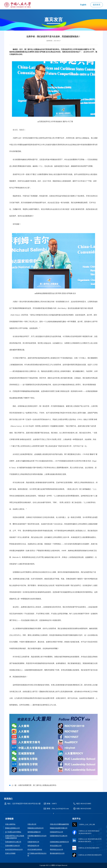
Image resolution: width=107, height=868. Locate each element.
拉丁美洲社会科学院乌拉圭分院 (37, 854)
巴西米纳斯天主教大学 (12, 846)
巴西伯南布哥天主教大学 (13, 842)
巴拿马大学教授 (10, 853)
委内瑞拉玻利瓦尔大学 (57, 853)
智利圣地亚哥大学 (33, 846)
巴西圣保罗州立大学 (56, 832)
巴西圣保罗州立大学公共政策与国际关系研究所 (15, 837)
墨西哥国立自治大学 (56, 850)
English (83, 5)
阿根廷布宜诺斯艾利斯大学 (59, 828)
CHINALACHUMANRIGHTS (86, 848)
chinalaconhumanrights (87, 855)
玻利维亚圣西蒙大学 (34, 832)
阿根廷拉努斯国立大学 (12, 828)
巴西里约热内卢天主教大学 (59, 836)
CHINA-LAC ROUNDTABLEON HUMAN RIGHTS (87, 840)
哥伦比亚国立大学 (56, 846)
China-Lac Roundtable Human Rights (86, 832)
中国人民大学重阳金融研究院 (59, 824)
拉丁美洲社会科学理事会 (13, 832)
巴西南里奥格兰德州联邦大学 (59, 842)
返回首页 (97, 5)
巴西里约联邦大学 (33, 842)
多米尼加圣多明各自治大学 (14, 850)
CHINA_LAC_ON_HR (84, 824)
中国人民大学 (32, 824)
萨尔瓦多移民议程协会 (35, 850)
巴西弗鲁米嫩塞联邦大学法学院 (37, 837)
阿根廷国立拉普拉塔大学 (36, 828)
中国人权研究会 (10, 824)
